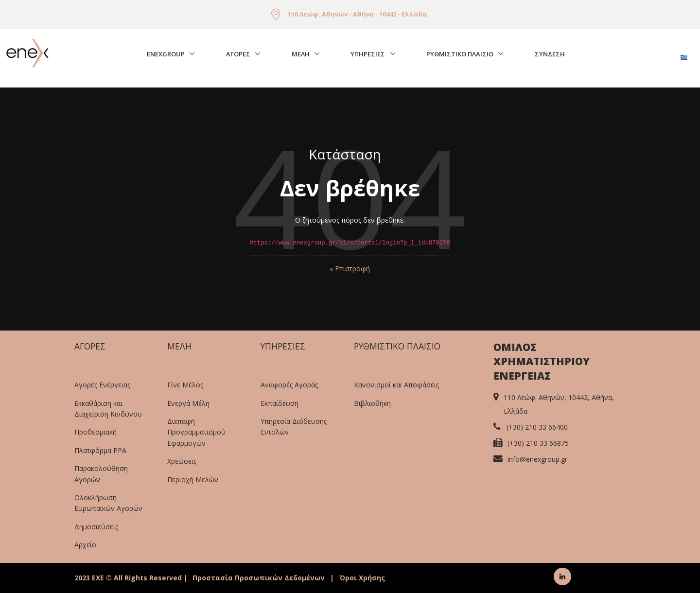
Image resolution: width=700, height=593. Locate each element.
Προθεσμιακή (96, 432)
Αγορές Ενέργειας (102, 385)
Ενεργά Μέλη (188, 403)
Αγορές (238, 54)
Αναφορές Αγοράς (289, 385)
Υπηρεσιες (368, 54)
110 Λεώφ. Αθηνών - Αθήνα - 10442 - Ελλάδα (357, 14)
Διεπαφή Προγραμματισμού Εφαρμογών (196, 432)
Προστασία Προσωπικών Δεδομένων (259, 578)
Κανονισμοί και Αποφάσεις (396, 385)
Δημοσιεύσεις (96, 527)
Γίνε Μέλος (185, 385)
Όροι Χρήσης (362, 578)
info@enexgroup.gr (537, 459)
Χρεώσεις (182, 461)
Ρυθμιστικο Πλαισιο (460, 54)
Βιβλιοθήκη (372, 403)
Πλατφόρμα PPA (100, 450)
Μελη (301, 54)
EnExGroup (166, 54)
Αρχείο (85, 545)
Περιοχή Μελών (193, 480)
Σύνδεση (550, 54)
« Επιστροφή (350, 269)
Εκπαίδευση (280, 403)
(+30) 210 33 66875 (538, 443)
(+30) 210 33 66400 (537, 427)
